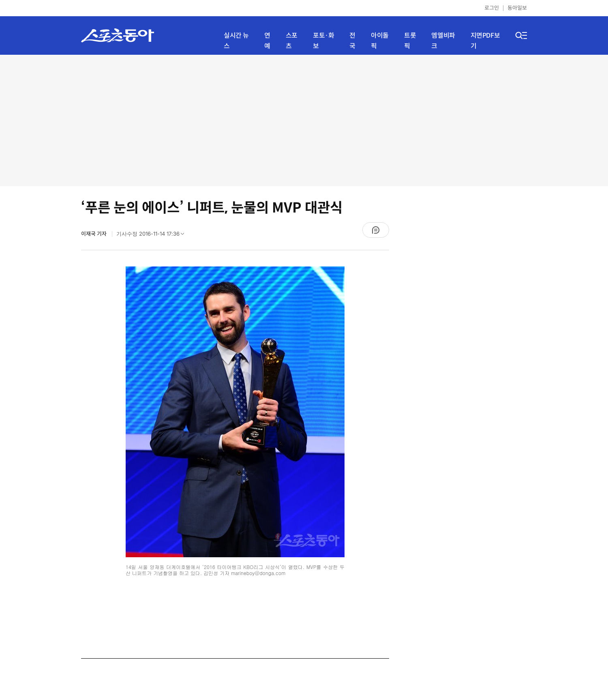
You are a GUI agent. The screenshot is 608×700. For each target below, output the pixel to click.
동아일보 (517, 8)
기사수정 (153, 236)
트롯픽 (410, 41)
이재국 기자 (94, 234)
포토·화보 (323, 41)
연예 (267, 41)
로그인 (492, 8)
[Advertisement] (304, 120)
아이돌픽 (380, 41)
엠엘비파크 (443, 41)
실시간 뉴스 (236, 41)
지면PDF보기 (485, 41)
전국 (352, 41)
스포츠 (292, 41)
